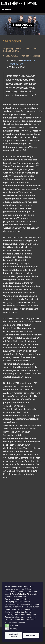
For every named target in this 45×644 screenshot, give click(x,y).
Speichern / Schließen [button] (13, 635)
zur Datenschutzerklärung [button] (15, 622)
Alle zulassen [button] (31, 635)
